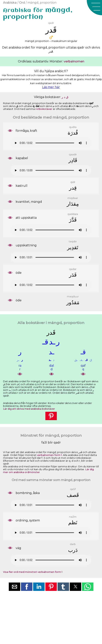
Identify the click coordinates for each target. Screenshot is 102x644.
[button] (94, 8)
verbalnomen (74, 61)
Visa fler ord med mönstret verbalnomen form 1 (33, 572)
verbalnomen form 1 (49, 455)
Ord (22, 3)
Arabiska (10, 3)
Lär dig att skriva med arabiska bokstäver (29, 409)
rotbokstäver (44, 109)
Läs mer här (51, 87)
